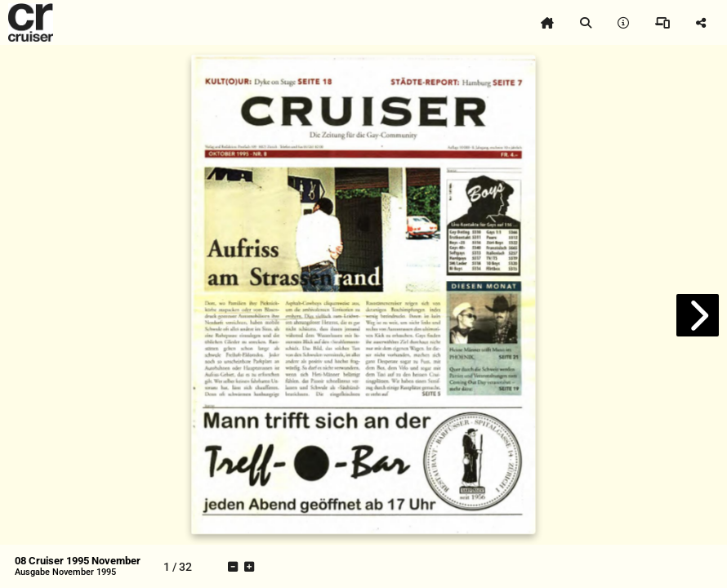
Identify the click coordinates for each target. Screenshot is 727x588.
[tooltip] (547, 23)
